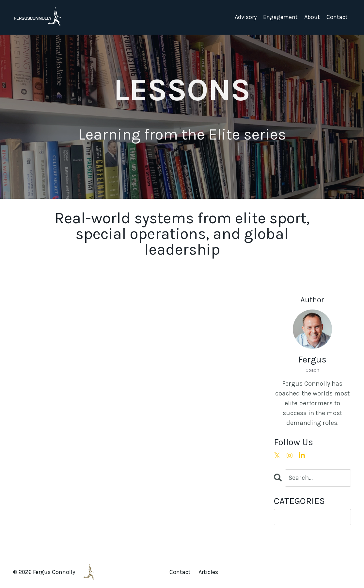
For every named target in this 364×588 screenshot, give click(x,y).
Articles (208, 572)
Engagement (280, 17)
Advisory (246, 17)
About (312, 17)
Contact (337, 17)
